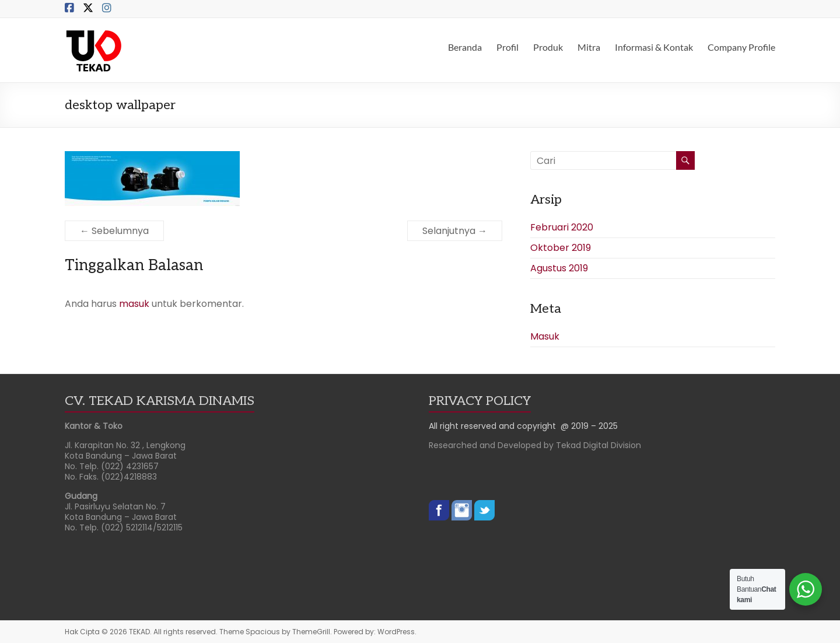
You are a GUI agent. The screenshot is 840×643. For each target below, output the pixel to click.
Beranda (465, 47)
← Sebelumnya (114, 231)
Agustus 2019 (559, 268)
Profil (508, 47)
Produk (548, 47)
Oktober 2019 (561, 248)
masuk (134, 304)
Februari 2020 (562, 227)
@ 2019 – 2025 (589, 426)
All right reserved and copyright (495, 426)
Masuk (545, 336)
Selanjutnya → (455, 231)
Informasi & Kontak (654, 47)
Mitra (589, 47)
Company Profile (741, 47)
